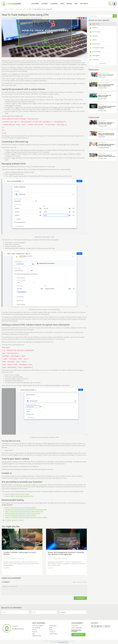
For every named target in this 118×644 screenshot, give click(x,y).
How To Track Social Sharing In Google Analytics (20, 508)
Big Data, (8, 520)
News (11, 9)
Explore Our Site (37, 636)
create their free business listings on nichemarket (31, 485)
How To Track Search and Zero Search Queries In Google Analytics (26, 517)
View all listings (36, 628)
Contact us (52, 632)
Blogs (51, 628)
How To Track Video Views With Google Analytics (21, 515)
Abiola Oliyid (57, 559)
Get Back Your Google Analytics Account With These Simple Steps (26, 510)
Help (33, 634)
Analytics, (15, 520)
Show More (103, 63)
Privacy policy (53, 626)
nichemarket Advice (21, 9)
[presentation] (102, 614)
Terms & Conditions (38, 626)
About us (35, 632)
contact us (32, 478)
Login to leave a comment (80, 582)
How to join (75, 626)
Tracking (21, 520)
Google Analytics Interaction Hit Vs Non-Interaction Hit (22, 513)
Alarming (64, 559)
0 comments (13, 18)
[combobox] (73, 612)
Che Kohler (27, 18)
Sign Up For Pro (78, 634)
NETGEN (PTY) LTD (63, 642)
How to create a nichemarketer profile (17, 494)
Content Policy (53, 634)
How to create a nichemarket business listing (20, 496)
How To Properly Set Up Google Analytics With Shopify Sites (24, 512)
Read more (7, 568)
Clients (51, 630)
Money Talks (20, 559)
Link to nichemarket (77, 628)
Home (5, 9)
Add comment (80, 598)
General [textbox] (63, 612)
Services (34, 630)
